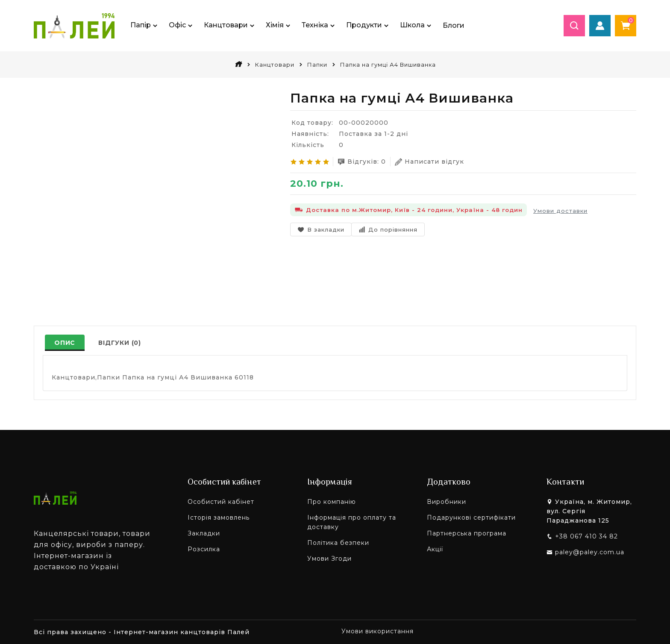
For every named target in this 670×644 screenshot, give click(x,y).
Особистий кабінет (221, 502)
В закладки (321, 229)
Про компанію (332, 502)
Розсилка (204, 549)
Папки (317, 65)
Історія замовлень (219, 518)
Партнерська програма (467, 533)
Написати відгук (429, 162)
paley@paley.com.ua (590, 552)
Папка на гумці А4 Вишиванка (388, 65)
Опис (65, 343)
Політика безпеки (338, 543)
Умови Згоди (329, 559)
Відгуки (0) (120, 343)
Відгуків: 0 (362, 162)
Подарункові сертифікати (471, 518)
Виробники (447, 502)
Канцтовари (275, 65)
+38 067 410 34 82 (586, 536)
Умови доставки (560, 211)
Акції (435, 549)
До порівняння (388, 229)
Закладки (204, 533)
